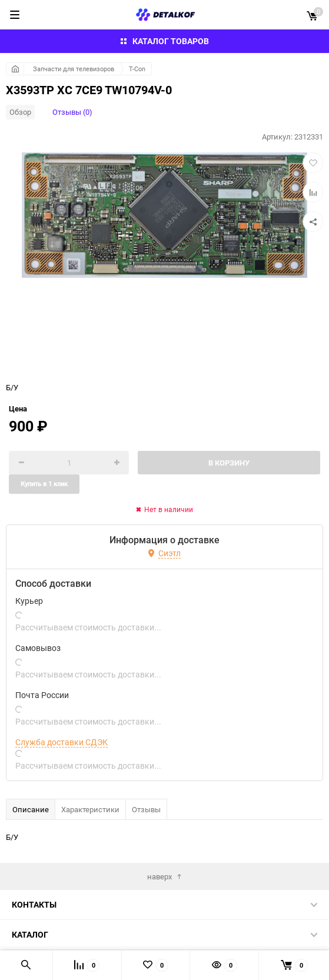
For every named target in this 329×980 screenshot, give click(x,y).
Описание (31, 809)
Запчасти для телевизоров (74, 69)
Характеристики (90, 809)
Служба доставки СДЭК (62, 742)
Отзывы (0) (72, 112)
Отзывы (146, 809)
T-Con (137, 69)
